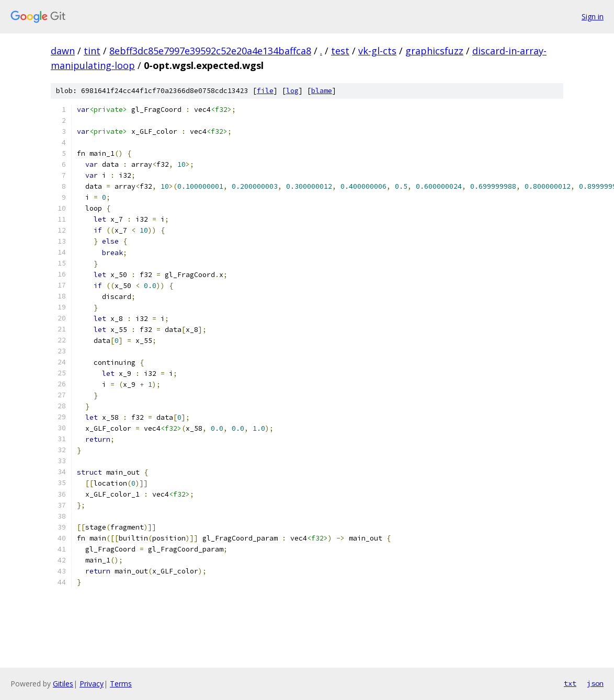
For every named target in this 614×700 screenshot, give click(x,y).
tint (92, 51)
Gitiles (63, 684)
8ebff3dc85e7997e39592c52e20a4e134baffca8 (210, 51)
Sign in (593, 16)
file (265, 91)
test (340, 51)
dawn (63, 51)
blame (322, 91)
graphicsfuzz (434, 51)
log (292, 91)
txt (570, 683)
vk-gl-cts (377, 51)
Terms (121, 684)
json (595, 683)
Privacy (92, 684)
